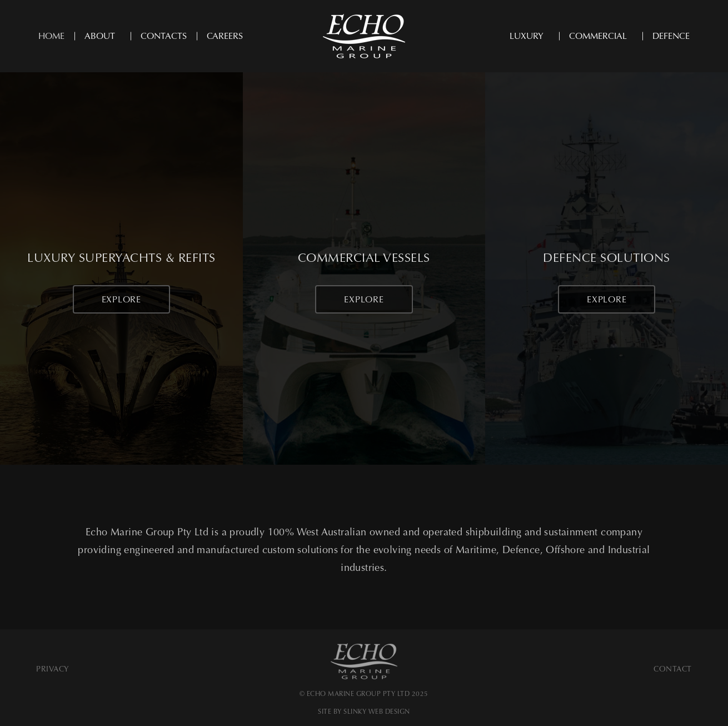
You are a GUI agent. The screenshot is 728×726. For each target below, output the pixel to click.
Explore (121, 299)
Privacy (53, 669)
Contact (673, 669)
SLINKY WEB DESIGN (377, 712)
